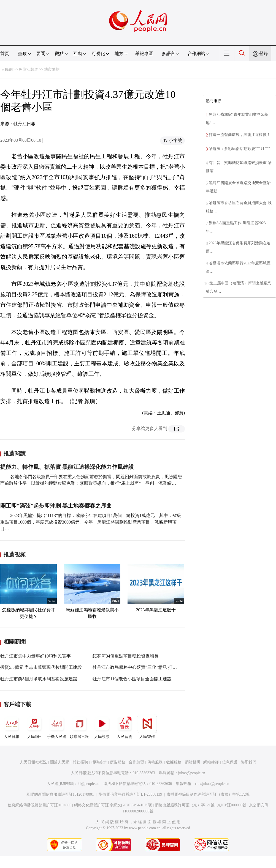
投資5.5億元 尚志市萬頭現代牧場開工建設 (41, 667)
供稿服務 (155, 762)
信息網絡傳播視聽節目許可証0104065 (40, 805)
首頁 (5, 54)
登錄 (264, 54)
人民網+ (34, 726)
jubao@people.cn (192, 773)
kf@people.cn (89, 784)
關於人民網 (60, 762)
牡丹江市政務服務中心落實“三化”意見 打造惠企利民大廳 (148, 667)
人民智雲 (125, 726)
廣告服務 (118, 762)
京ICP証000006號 (232, 805)
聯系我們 (248, 762)
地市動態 (52, 69)
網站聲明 (193, 762)
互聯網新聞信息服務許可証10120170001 (60, 794)
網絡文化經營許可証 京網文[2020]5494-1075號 (113, 805)
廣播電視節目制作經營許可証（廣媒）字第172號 (208, 794)
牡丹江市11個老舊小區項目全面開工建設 (132, 679)
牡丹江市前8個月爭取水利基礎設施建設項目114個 (49, 679)
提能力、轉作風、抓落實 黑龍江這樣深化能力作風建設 (67, 467)
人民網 (7, 69)
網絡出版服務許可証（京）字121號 (185, 805)
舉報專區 (144, 54)
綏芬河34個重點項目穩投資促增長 (126, 656)
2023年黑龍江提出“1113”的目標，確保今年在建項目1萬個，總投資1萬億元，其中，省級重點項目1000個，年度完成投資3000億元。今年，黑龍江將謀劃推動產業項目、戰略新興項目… (91, 522)
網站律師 (211, 762)
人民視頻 (102, 726)
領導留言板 (79, 726)
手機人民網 (57, 726)
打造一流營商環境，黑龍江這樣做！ (240, 135)
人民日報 (12, 726)
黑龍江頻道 (28, 69)
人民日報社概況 (33, 762)
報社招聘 (80, 762)
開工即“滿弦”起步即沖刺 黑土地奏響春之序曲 (56, 506)
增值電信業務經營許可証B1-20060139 (130, 794)
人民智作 (147, 726)
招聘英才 (99, 762)
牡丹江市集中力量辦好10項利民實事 (36, 656)
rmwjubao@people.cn (212, 784)
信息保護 (230, 762)
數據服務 (174, 762)
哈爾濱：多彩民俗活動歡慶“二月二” (239, 149)
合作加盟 (136, 762)
